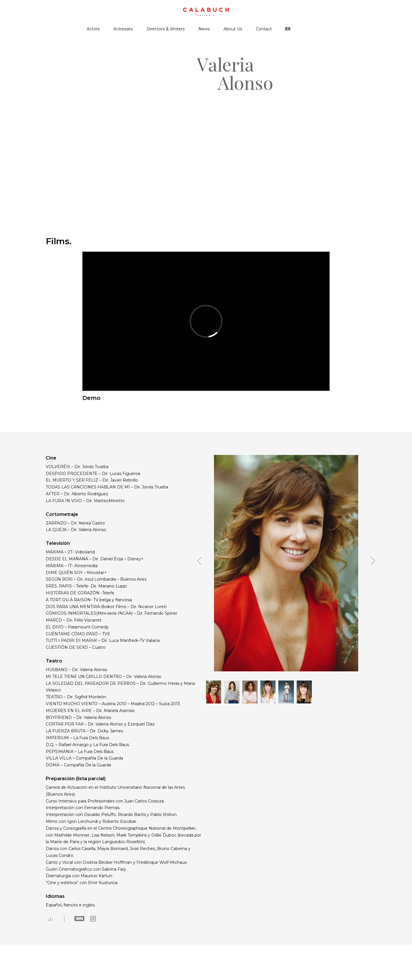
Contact (264, 29)
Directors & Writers (166, 29)
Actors (93, 29)
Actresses (123, 29)
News (204, 29)
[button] (201, 563)
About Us (233, 29)
